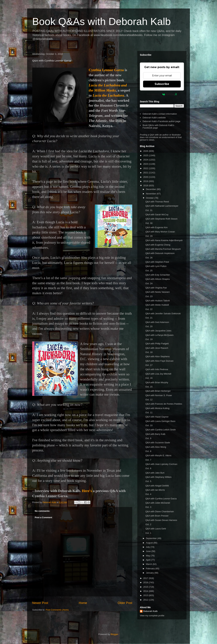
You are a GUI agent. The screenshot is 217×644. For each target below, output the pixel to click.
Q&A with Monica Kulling (157, 408)
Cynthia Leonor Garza (106, 70)
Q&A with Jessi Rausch (157, 348)
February (151, 569)
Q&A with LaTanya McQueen (159, 335)
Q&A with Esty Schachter (158, 275)
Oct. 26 (149, 258)
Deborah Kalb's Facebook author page (161, 121)
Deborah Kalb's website (154, 118)
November (151, 194)
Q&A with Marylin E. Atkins (158, 455)
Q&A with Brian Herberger (158, 391)
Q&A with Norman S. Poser (159, 395)
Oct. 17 (149, 365)
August (150, 543)
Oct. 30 (149, 223)
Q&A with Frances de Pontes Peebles (164, 404)
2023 (146, 164)
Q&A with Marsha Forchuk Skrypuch (163, 249)
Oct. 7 (148, 460)
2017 (146, 578)
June (149, 551)
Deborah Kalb (150, 611)
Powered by (162, 94)
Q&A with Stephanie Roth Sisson (161, 219)
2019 (146, 181)
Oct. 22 (149, 309)
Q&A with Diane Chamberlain (160, 511)
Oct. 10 (149, 425)
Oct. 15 (149, 387)
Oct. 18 (149, 352)
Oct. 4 (148, 494)
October (150, 198)
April (149, 560)
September (152, 538)
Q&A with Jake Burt (155, 473)
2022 (146, 168)
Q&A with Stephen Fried (157, 262)
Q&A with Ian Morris (155, 490)
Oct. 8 (148, 451)
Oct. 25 (149, 271)
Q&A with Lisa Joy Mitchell (158, 374)
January (150, 573)
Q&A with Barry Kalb (155, 434)
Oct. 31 (149, 210)
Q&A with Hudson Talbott (157, 301)
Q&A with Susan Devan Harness (161, 520)
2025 (146, 155)
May (148, 556)
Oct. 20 (149, 326)
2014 (146, 591)
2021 (146, 173)
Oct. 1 (148, 533)
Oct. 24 (149, 283)
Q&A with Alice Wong (156, 447)
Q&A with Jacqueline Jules (158, 331)
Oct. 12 (149, 400)
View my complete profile (152, 616)
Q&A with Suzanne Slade (158, 443)
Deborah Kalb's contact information (160, 114)
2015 (146, 587)
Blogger (114, 634)
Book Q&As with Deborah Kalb (101, 21)
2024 (146, 160)
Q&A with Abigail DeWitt (157, 486)
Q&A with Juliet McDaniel (158, 503)
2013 (146, 595)
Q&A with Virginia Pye (156, 288)
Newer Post (40, 603)
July (148, 547)
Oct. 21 (149, 318)
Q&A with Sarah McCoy (157, 215)
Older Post (125, 603)
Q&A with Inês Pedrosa (157, 369)
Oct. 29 (149, 236)
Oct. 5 (148, 481)
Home (83, 603)
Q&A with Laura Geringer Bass (160, 421)
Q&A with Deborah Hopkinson (160, 253)
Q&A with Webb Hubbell (157, 305)
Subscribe (162, 84)
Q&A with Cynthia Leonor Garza (161, 499)
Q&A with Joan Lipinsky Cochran (161, 464)
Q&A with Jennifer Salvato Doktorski (163, 314)
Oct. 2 (148, 524)
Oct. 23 (149, 296)
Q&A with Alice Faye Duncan (159, 361)
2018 (146, 185)
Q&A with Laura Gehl (156, 529)
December (151, 189)
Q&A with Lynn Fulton (156, 266)
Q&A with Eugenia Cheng (158, 245)
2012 (146, 600)
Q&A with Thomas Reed (157, 202)
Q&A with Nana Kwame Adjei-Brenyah (164, 240)
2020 (146, 177)
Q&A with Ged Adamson (157, 322)
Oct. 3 (148, 507)
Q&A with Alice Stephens (157, 356)
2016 (146, 582)
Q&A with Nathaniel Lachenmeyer (162, 206)
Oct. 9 (148, 438)
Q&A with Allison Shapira (157, 279)
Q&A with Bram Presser (157, 516)
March (149, 564)
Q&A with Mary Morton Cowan (160, 232)
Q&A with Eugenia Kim (156, 227)
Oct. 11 (149, 412)
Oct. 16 (149, 378)
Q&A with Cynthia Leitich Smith (160, 430)
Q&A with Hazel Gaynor (157, 417)
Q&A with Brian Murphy (157, 382)
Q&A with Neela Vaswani (157, 292)
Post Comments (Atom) (57, 610)
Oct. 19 (149, 339)
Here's (87, 491)
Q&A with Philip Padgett (157, 344)
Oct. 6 (148, 468)
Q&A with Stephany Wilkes (158, 477)
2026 (146, 151)
